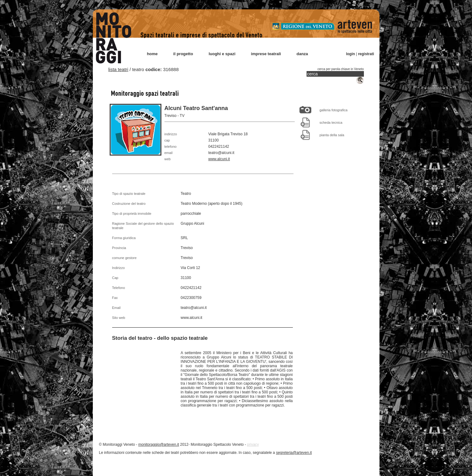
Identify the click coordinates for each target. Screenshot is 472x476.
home (152, 54)
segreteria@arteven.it (294, 453)
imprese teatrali (266, 54)
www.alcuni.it (219, 159)
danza (302, 54)
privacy (253, 445)
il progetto (183, 54)
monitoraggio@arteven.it (159, 445)
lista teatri (118, 69)
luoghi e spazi (222, 54)
